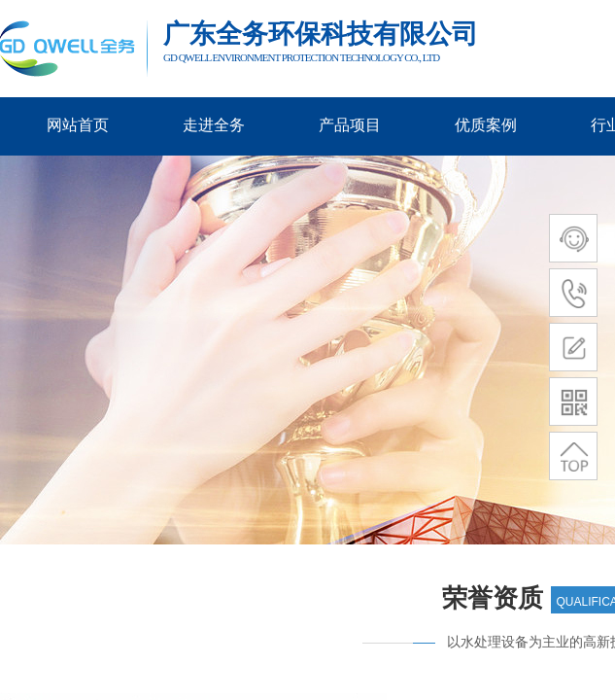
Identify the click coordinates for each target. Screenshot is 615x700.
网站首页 (78, 125)
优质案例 (486, 125)
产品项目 (350, 125)
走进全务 (214, 125)
